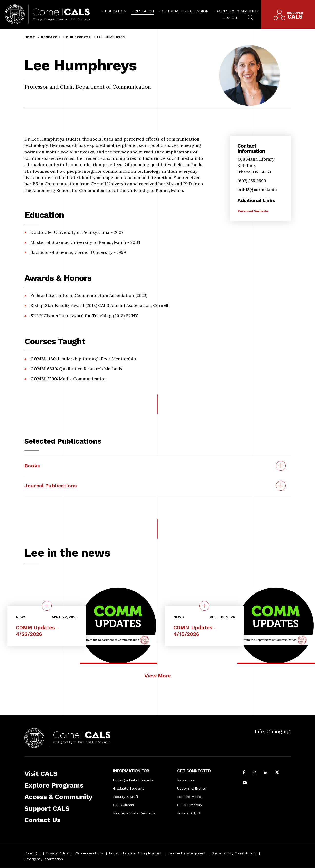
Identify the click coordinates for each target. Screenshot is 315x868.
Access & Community (238, 11)
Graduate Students (129, 788)
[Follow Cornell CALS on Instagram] (254, 773)
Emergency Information (44, 859)
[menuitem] (114, 11)
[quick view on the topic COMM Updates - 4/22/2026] (47, 606)
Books (32, 466)
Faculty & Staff (126, 797)
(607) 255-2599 (252, 181)
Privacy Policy (57, 853)
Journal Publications (51, 486)
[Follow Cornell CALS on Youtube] (245, 783)
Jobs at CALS (189, 813)
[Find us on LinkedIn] (266, 773)
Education (116, 11)
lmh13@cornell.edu (257, 190)
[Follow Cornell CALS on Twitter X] (277, 773)
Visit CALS (41, 774)
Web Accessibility (89, 853)
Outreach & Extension (185, 11)
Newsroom (186, 780)
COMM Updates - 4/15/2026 (195, 631)
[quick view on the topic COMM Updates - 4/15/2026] (204, 606)
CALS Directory (190, 805)
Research (144, 11)
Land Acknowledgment (187, 853)
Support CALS (47, 809)
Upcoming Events (192, 788)
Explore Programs (54, 785)
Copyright (32, 853)
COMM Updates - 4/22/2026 (37, 631)
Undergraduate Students (133, 780)
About (233, 18)
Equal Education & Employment (135, 853)
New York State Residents (134, 813)
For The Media (189, 797)
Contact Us (42, 820)
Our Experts (78, 37)
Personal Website (253, 211)
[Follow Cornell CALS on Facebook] (244, 773)
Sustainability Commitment (234, 853)
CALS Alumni (123, 805)
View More (158, 676)
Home (30, 37)
